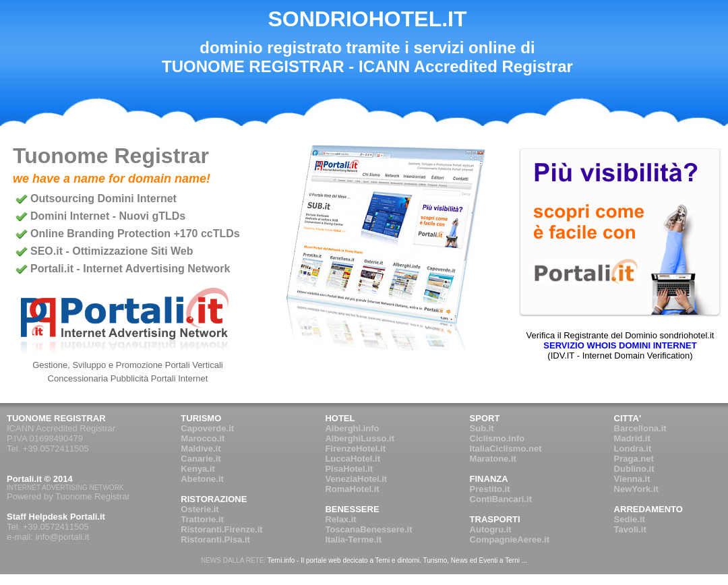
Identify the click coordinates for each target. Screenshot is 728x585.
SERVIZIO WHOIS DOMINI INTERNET (620, 345)
